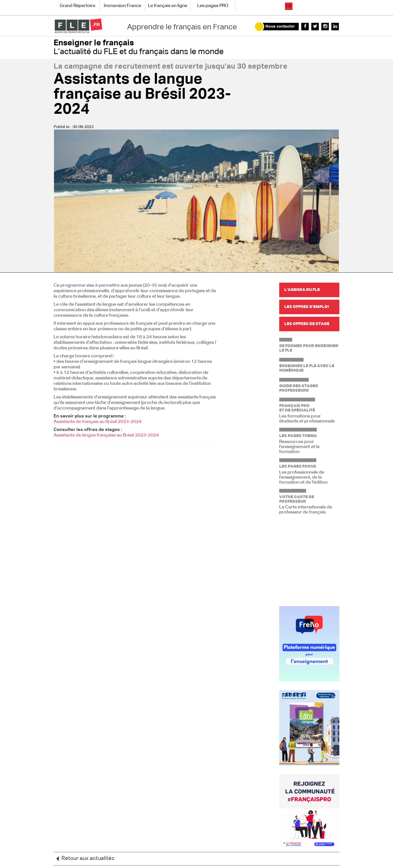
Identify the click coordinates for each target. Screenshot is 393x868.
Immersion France (122, 6)
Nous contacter (280, 27)
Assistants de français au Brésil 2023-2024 (98, 422)
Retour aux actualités (84, 859)
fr (289, 6)
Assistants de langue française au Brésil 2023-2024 (106, 435)
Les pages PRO (213, 6)
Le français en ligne (168, 6)
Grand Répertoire (77, 6)
